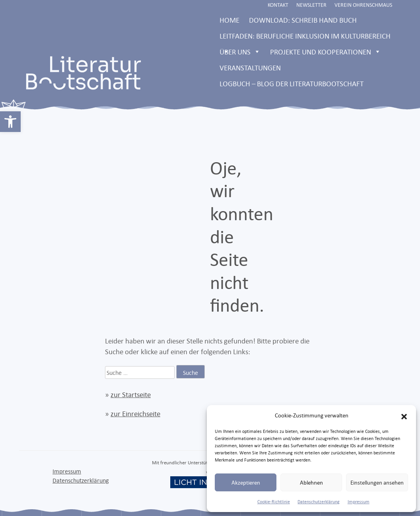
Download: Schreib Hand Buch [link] (303, 20)
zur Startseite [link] (131, 394)
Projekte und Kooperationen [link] (326, 52)
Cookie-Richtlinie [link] (274, 502)
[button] (404, 415)
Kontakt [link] (278, 5)
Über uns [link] (240, 52)
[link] (10, 122)
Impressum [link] (359, 502)
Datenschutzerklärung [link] (319, 502)
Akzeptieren (246, 482)
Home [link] (229, 20)
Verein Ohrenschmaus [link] (363, 5)
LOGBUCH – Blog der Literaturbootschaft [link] (292, 83)
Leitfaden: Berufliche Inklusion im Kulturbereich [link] (305, 38)
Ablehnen (311, 482)
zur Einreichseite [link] (135, 413)
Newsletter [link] (311, 5)
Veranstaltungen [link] (250, 68)
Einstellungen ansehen (377, 482)
